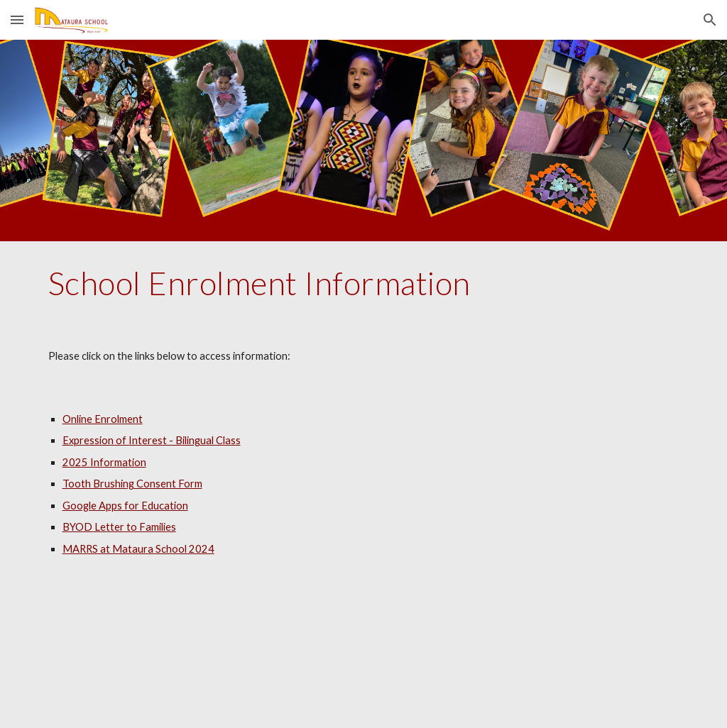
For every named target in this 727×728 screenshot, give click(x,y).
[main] (364, 283)
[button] (17, 20)
